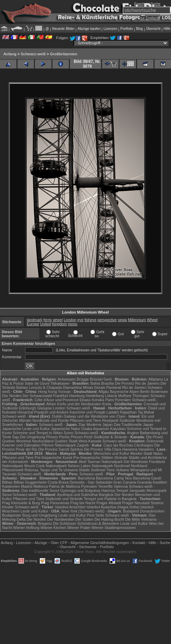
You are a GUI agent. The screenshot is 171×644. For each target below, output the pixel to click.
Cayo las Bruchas (118, 445)
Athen (51, 404)
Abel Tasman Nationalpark (101, 462)
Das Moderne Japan (96, 425)
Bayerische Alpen (125, 392)
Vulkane (123, 470)
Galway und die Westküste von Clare (95, 416)
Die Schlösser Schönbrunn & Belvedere (86, 523)
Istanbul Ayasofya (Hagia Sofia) (113, 507)
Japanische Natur (66, 429)
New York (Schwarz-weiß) (83, 511)
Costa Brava (58, 482)
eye (81, 320)
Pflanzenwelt (13, 470)
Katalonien (11, 486)
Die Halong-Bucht (109, 519)
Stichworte (88, 547)
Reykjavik (110, 420)
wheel (58, 320)
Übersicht (153, 29)
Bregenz (45, 523)
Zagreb (83, 445)
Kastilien (160, 482)
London (70, 320)
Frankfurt (61, 396)
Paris (109, 400)
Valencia (121, 486)
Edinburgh (27, 408)
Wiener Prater (79, 528)
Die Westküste (136, 462)
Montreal (24, 441)
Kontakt (139, 543)
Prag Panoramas (55, 503)
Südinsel (98, 470)
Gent (108, 379)
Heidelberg (95, 396)
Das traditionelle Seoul (40, 490)
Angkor (133, 433)
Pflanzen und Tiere (86, 420)
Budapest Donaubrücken (144, 511)
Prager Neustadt (136, 503)
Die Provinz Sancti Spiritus (61, 449)
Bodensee (159, 392)
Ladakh (113, 412)
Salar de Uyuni (37, 383)
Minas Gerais (94, 387)
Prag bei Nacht (83, 503)
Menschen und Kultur (111, 453)
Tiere (111, 470)
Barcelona (86, 478)
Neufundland (42, 441)
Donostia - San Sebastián (91, 482)
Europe (33, 324)
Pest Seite (96, 515)
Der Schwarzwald (37, 396)
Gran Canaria (125, 482)
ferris (48, 320)
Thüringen (141, 396)
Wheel (152, 320)
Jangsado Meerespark (148, 490)
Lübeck (111, 396)
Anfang (10, 54)
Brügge (83, 379)
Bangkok (106, 495)
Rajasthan (129, 412)
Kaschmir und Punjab (88, 412)
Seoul (7, 495)
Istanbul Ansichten (70, 507)
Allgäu (104, 392)
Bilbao (7, 482)
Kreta (107, 404)
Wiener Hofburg (26, 528)
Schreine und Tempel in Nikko (38, 433)
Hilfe (167, 29)
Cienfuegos (144, 445)
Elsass (85, 400)
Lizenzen (110, 29)
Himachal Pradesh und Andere (43, 412)
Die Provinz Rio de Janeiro (137, 383)
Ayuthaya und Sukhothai (77, 495)
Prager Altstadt (109, 503)
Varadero (146, 449)
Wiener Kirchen (53, 528)
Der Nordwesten (60, 519)
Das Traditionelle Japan (133, 425)
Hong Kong (47, 392)
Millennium (137, 320)
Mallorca (41, 486)
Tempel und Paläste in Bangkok (110, 499)
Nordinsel (122, 466)
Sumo (69, 433)
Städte (84, 470)
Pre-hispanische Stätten (93, 457)
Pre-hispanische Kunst (53, 457)
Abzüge (41, 543)
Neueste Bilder (63, 29)
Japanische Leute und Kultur (26, 429)
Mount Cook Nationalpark (46, 466)
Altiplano (156, 379)
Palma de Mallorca (64, 486)
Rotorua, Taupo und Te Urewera (51, 470)
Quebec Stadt (66, 441)
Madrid (27, 486)
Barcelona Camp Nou (114, 478)
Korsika (98, 400)
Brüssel (96, 379)
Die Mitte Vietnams (141, 519)
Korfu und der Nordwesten (79, 404)
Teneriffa (106, 486)
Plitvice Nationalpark (59, 445)
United (46, 324)
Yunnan (64, 392)
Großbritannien (64, 54)
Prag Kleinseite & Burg (21, 503)
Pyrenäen (123, 400)
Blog (139, 29)
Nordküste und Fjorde (51, 420)
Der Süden (84, 519)
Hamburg (77, 396)
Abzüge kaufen (89, 29)
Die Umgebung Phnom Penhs (45, 437)
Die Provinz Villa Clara (102, 449)
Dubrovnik (155, 441)
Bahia (95, 383)
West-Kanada (90, 441)
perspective (107, 320)
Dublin (57, 416)
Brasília (107, 383)
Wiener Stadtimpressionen (114, 528)
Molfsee (125, 396)
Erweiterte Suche (147, 4)
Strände (121, 457)
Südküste (127, 420)
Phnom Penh (82, 437)
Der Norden (12, 396)
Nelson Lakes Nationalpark (90, 466)
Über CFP (59, 543)
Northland (139, 466)
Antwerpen (67, 379)
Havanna (130, 449)
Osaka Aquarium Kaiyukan (103, 429)
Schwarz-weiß (33, 54)
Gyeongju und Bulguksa (80, 490)
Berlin (145, 392)
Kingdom (59, 324)
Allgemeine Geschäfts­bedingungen (100, 543)
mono (73, 324)
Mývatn (25, 420)
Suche (165, 543)
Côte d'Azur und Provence (57, 400)
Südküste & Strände (110, 437)
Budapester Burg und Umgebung (30, 515)
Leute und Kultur (34, 511)
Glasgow (44, 408)
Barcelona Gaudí (147, 478)
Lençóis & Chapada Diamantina (55, 387)
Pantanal (114, 387)
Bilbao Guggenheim (30, 482)
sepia (122, 320)
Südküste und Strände (64, 499)
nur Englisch (149, 18)
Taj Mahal (146, 412)
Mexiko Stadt (141, 453)
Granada (144, 482)
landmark (34, 320)
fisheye (91, 320)
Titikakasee (60, 383)
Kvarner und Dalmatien (21, 445)
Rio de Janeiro (134, 387)
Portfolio (127, 29)
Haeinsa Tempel (115, 490)
